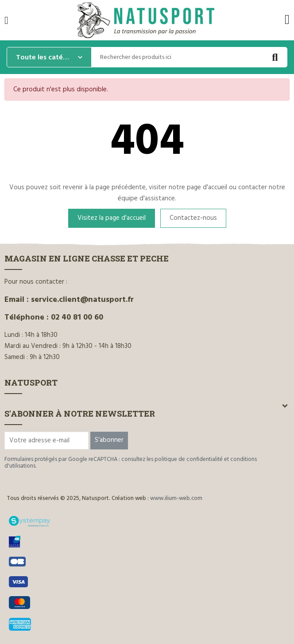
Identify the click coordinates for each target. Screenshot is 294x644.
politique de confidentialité (189, 459)
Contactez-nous (193, 218)
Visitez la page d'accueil (112, 218)
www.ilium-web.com (176, 498)
